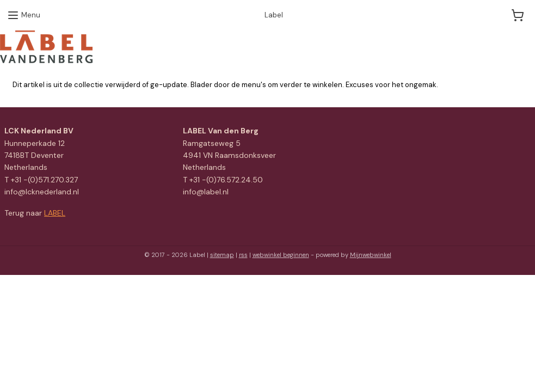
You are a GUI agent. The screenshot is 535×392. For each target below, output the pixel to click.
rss (243, 255)
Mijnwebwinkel (371, 255)
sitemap (222, 255)
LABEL (55, 213)
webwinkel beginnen (281, 255)
